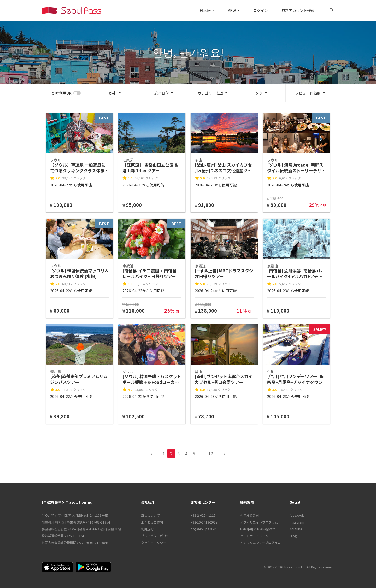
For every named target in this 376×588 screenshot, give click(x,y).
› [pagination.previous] (224, 454)
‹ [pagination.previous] (152, 454)
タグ (259, 93)
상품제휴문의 (250, 515)
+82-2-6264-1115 (203, 515)
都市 (113, 93)
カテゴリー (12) (210, 93)
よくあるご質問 (152, 522)
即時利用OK (61, 93)
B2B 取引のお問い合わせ (258, 529)
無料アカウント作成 (298, 10)
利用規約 (147, 529)
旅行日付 (162, 93)
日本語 (205, 10)
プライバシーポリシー (157, 536)
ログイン (261, 10)
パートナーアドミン (254, 536)
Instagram (297, 522)
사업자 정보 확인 (109, 529)
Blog (293, 536)
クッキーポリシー (154, 542)
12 (211, 454)
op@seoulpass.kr (203, 529)
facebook (297, 515)
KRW (232, 10)
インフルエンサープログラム (260, 542)
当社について (150, 515)
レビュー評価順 (308, 93)
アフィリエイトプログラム (259, 522)
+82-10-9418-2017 (204, 522)
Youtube (296, 529)
